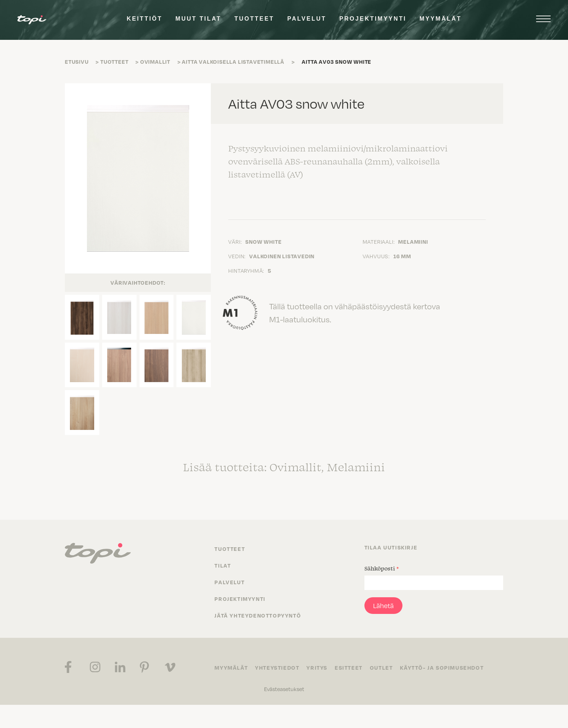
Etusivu (77, 62)
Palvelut (307, 19)
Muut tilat (198, 19)
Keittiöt (145, 19)
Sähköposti (382, 568)
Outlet (381, 668)
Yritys (317, 668)
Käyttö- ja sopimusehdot (442, 668)
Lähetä (383, 606)
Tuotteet (254, 19)
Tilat (223, 565)
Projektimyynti (373, 19)
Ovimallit (155, 62)
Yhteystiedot (277, 668)
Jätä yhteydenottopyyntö (258, 615)
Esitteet (349, 668)
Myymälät (440, 19)
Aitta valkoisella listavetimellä (233, 62)
